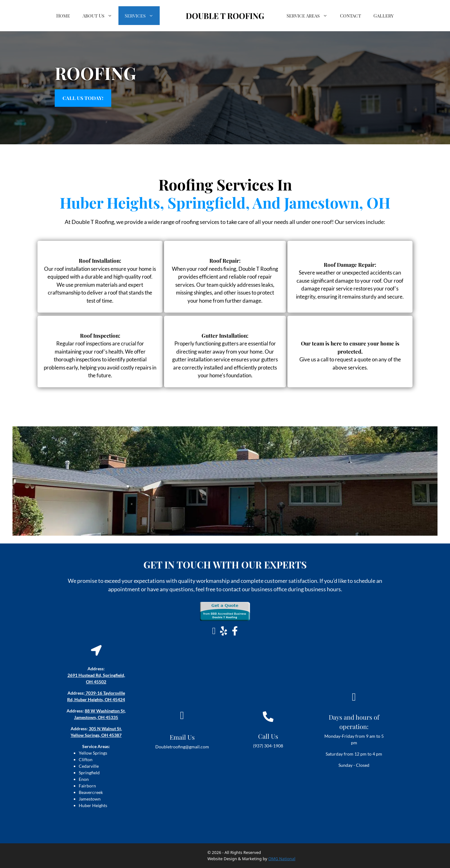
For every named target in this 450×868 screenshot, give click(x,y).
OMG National (282, 859)
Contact (350, 16)
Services (142, 16)
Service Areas (310, 16)
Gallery (384, 16)
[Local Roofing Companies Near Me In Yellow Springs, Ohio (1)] (225, 481)
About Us (100, 16)
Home (63, 16)
